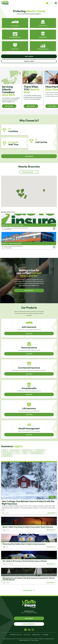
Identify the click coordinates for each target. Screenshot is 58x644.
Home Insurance (27, 450)
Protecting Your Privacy (16, 634)
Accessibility (45, 635)
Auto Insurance (15, 450)
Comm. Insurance (8, 453)
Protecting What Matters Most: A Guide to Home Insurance (24, 544)
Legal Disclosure (36, 635)
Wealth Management (37, 453)
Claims (25, 453)
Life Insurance (40, 450)
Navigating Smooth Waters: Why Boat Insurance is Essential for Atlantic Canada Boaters (29, 579)
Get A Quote (9, 106)
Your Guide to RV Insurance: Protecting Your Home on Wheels (25, 561)
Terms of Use (27, 635)
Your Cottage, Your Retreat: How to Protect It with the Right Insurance (28, 502)
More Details (54, 229)
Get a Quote (31, 106)
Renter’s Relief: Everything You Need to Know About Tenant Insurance (28, 527)
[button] (22, 191)
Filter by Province (28, 172)
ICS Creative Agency (34, 640)
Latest (5, 450)
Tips (18, 453)
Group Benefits (7, 456)
